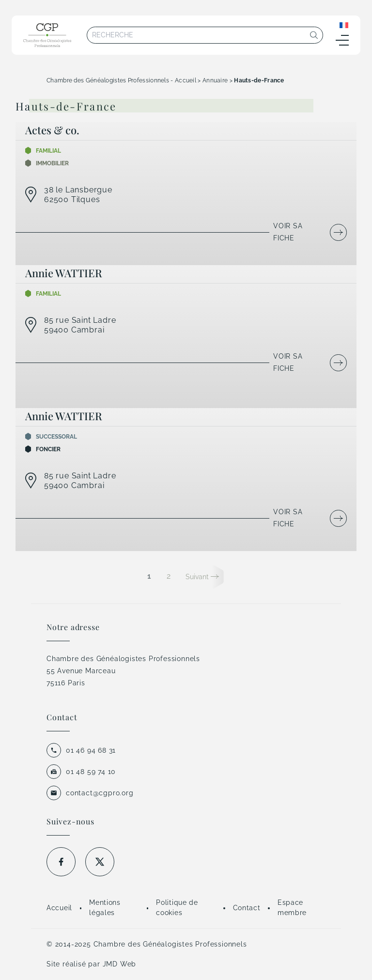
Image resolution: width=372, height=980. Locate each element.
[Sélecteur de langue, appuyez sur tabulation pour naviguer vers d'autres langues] (344, 25)
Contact (247, 908)
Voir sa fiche (288, 232)
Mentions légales (105, 908)
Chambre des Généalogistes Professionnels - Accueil (121, 80)
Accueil (59, 908)
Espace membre (292, 908)
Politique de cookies (177, 908)
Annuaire (215, 80)
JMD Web (120, 964)
